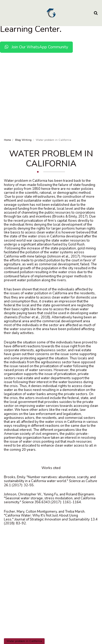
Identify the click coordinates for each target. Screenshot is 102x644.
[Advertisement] (51, 83)
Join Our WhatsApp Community (36, 47)
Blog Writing (23, 140)
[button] (6, 13)
